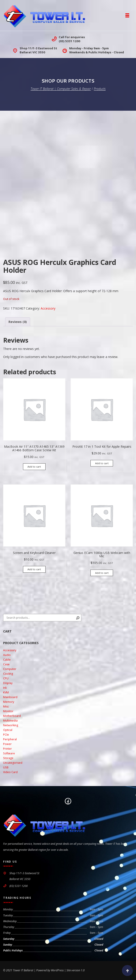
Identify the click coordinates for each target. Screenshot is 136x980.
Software (9, 753)
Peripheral (10, 739)
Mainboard (10, 697)
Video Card (10, 772)
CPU (6, 678)
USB (6, 767)
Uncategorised (13, 763)
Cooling (8, 674)
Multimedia (10, 721)
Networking (11, 725)
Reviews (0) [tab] (18, 322)
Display (8, 683)
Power (7, 744)
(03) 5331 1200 (69, 41)
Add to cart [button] (34, 467)
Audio (7, 655)
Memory (9, 702)
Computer (10, 669)
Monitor (8, 711)
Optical (8, 730)
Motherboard (12, 716)
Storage (8, 758)
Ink (5, 688)
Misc (6, 706)
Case (6, 664)
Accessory (48, 308)
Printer (7, 749)
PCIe (6, 735)
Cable (7, 660)
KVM (6, 692)
